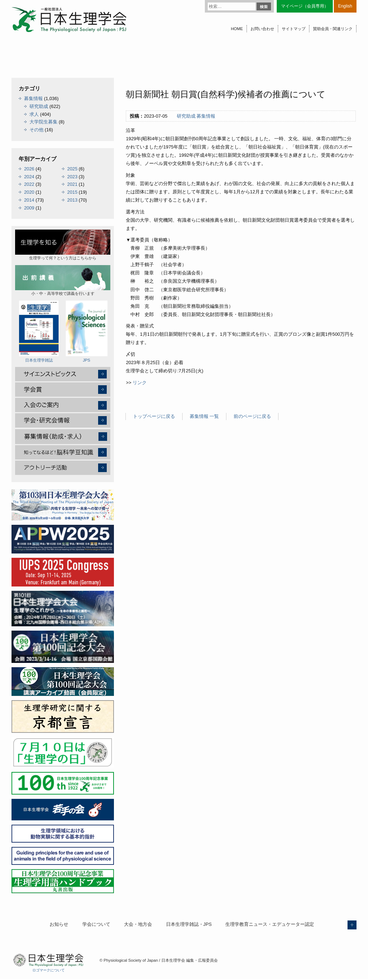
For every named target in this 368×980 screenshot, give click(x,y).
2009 (29, 208)
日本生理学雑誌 (39, 331)
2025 (72, 169)
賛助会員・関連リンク (333, 29)
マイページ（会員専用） (305, 6)
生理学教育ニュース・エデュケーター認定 (270, 924)
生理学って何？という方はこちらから (63, 245)
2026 (29, 169)
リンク (140, 383)
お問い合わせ (262, 29)
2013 (72, 200)
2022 (29, 184)
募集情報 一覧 (204, 416)
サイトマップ (294, 29)
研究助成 (186, 116)
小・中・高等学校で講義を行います (63, 280)
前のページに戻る (252, 416)
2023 (72, 177)
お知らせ (59, 924)
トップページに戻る (154, 416)
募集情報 (206, 116)
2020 (29, 192)
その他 (36, 130)
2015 (72, 192)
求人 (34, 114)
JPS (87, 331)
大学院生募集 (43, 122)
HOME (237, 29)
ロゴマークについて (49, 970)
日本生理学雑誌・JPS (189, 924)
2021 (72, 184)
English (345, 6)
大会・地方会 (138, 924)
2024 (29, 177)
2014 (29, 200)
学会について (96, 924)
